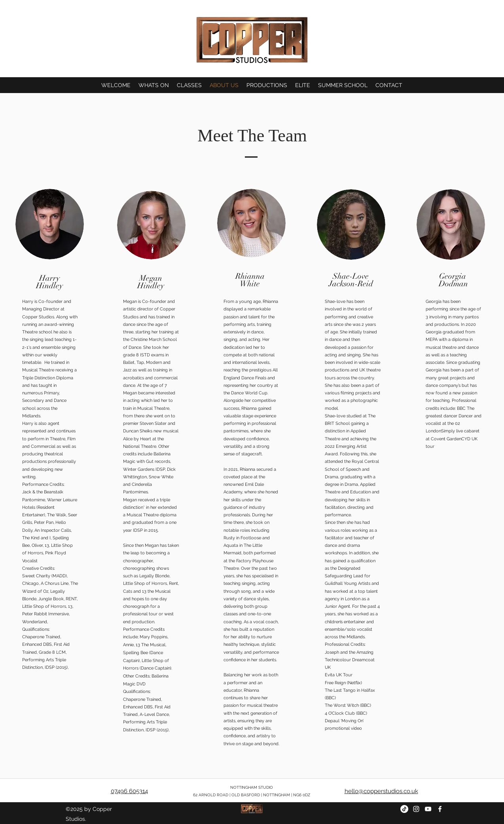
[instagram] (416, 809)
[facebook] (440, 809)
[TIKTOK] (404, 809)
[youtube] (428, 809)
